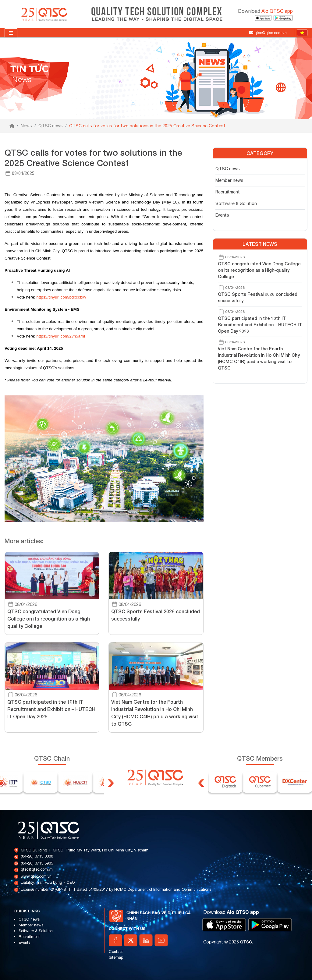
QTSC (246, 942)
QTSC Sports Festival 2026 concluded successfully (258, 297)
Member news (229, 180)
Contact (116, 952)
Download (265, 11)
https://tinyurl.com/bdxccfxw (61, 297)
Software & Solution (236, 203)
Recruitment (228, 192)
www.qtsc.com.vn (36, 876)
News (26, 126)
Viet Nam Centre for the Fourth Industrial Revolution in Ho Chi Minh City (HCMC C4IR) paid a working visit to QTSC (259, 358)
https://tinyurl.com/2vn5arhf (61, 336)
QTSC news (51, 126)
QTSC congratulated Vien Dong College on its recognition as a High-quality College (259, 270)
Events (222, 215)
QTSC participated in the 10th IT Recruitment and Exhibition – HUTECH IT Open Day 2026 (260, 325)
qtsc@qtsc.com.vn (37, 869)
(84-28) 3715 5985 (37, 863)
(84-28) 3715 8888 (37, 856)
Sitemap (116, 957)
